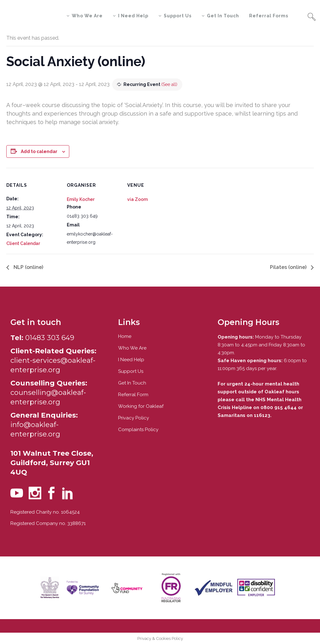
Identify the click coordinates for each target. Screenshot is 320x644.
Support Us (131, 371)
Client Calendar (23, 243)
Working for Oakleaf (141, 406)
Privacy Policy (134, 418)
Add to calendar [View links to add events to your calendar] (39, 151)
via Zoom (137, 199)
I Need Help (131, 360)
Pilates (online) (289, 267)
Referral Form (133, 395)
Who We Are (132, 348)
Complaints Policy (138, 430)
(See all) (169, 84)
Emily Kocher (81, 199)
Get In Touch (132, 383)
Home (125, 336)
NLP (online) (28, 267)
